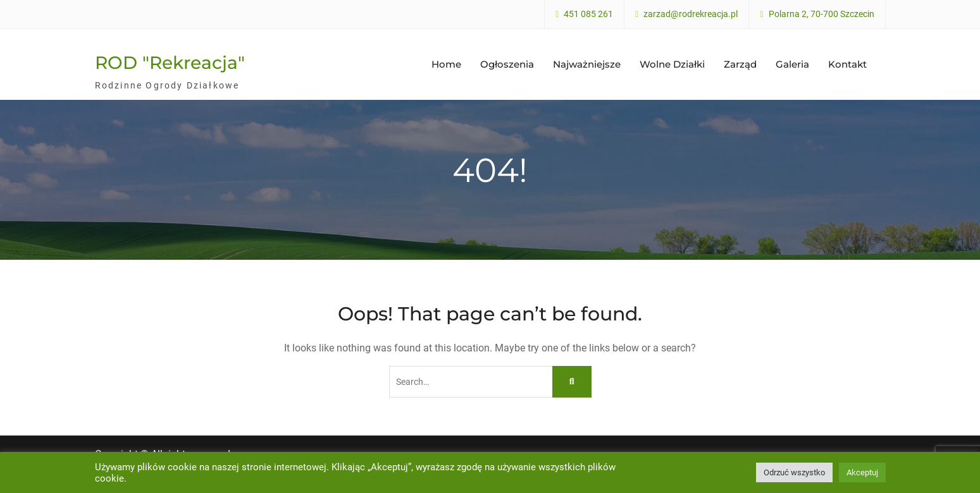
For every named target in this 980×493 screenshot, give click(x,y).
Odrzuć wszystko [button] (794, 472)
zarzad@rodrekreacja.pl (691, 14)
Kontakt (847, 64)
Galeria (792, 64)
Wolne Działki (672, 64)
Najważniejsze (587, 64)
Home (446, 64)
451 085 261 (588, 14)
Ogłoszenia (507, 64)
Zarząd (740, 64)
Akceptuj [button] (862, 472)
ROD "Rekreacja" (170, 63)
